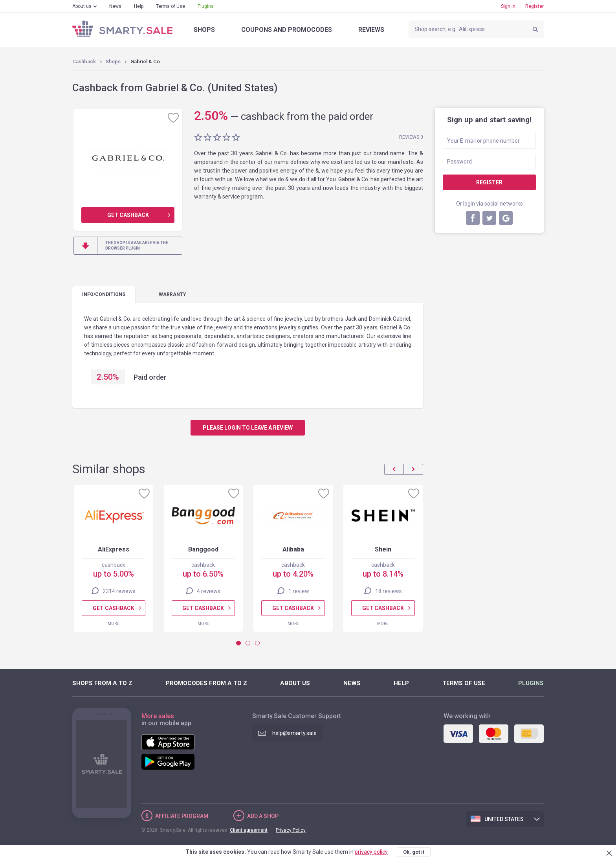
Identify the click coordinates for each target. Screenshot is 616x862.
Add (263, 816)
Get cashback (128, 215)
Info (104, 294)
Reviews (371, 30)
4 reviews (209, 591)
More (113, 624)
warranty (172, 294)
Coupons (287, 30)
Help (139, 6)
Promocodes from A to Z (206, 683)
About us (82, 6)
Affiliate (182, 816)
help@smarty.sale (294, 733)
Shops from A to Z (102, 683)
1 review (299, 591)
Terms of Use (170, 6)
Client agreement (249, 830)
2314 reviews (119, 591)
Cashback (84, 62)
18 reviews (389, 591)
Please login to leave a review (248, 428)
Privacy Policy (291, 830)
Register (534, 6)
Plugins (206, 6)
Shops (204, 30)
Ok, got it (414, 852)
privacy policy (371, 852)
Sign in (508, 6)
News (115, 6)
